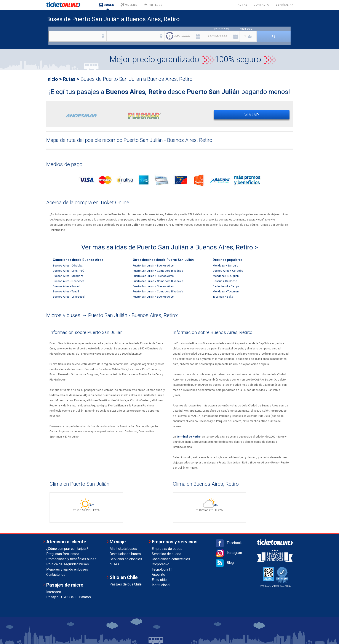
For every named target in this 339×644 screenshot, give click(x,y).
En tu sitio (159, 580)
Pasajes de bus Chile (126, 584)
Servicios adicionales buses (126, 562)
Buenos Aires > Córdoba (228, 271)
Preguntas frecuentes (63, 554)
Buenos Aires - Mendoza (68, 276)
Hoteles (153, 5)
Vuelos (129, 5)
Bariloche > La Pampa (226, 286)
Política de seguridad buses (68, 564)
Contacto (262, 5)
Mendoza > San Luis (225, 266)
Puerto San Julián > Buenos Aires (153, 266)
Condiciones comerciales (171, 559)
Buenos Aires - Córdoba (68, 266)
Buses (106, 5)
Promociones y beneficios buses (71, 559)
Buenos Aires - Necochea (69, 281)
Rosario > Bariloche (225, 281)
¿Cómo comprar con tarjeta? (67, 549)
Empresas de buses (167, 549)
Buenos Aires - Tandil (66, 291)
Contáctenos (56, 575)
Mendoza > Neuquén (226, 276)
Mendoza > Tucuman (226, 291)
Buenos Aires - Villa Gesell (69, 297)
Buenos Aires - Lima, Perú (69, 271)
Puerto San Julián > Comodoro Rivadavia (158, 271)
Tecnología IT (162, 569)
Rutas (242, 5)
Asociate (158, 575)
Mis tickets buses (123, 549)
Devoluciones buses (125, 554)
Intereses (54, 592)
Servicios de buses (166, 554)
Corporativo (161, 564)
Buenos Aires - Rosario (67, 286)
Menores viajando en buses (67, 569)
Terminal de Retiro (189, 437)
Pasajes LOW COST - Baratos (69, 597)
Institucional (161, 585)
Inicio (53, 79)
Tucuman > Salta (223, 297)
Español (282, 5)
